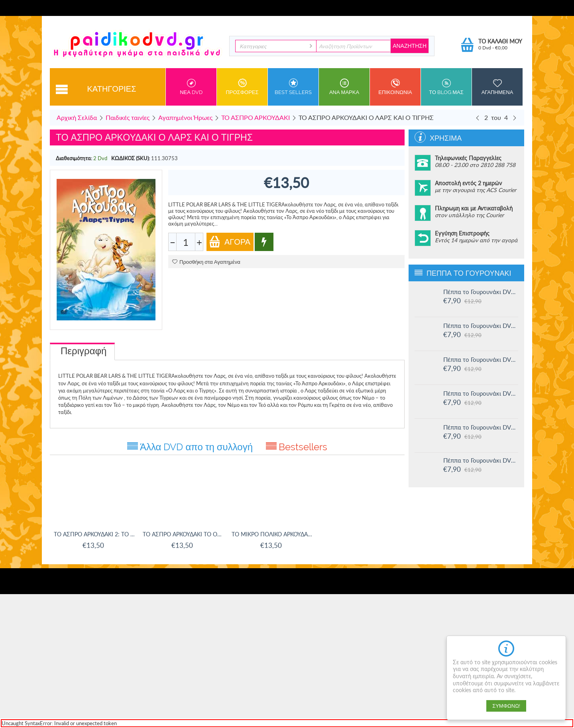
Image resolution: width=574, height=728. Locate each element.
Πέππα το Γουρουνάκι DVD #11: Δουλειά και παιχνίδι (481, 460)
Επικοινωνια (395, 87)
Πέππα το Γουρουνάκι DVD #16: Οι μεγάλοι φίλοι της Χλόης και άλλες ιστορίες (481, 292)
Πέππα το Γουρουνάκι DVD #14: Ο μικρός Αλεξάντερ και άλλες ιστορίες (481, 359)
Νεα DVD (191, 87)
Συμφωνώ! (506, 706)
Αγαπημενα (497, 87)
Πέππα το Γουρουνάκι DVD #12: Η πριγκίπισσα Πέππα (481, 427)
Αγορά (230, 242)
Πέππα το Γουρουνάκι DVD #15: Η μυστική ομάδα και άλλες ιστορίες (481, 326)
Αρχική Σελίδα (77, 117)
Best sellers (293, 87)
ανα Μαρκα (344, 87)
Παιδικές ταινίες (128, 117)
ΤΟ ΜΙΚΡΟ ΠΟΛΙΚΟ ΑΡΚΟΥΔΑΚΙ (272, 534)
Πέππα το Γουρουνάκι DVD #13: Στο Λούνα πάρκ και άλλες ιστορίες (481, 393)
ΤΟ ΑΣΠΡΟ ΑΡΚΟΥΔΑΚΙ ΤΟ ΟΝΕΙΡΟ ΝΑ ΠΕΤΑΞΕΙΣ (183, 534)
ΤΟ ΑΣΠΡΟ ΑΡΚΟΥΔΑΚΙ (256, 117)
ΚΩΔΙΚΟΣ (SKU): (131, 158)
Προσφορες (242, 87)
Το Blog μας (446, 87)
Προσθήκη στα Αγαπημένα (206, 262)
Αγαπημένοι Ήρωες (185, 117)
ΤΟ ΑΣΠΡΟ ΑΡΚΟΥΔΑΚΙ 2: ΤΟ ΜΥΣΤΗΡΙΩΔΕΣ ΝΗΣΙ (94, 534)
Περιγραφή (84, 351)
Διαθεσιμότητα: (74, 158)
